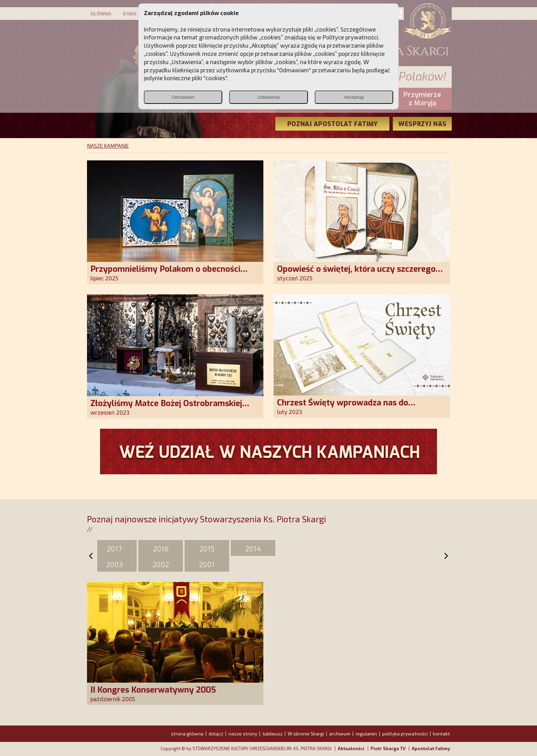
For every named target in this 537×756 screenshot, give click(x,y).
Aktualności (351, 748)
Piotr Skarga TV (388, 748)
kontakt (441, 734)
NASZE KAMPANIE (108, 146)
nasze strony (243, 734)
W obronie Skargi (306, 734)
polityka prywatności (405, 734)
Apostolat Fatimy (431, 748)
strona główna (187, 734)
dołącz (216, 734)
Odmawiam (183, 97)
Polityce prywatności (350, 37)
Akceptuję (354, 97)
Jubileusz (272, 734)
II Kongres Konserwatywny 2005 (153, 690)
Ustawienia (268, 97)
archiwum (340, 734)
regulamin (366, 734)
